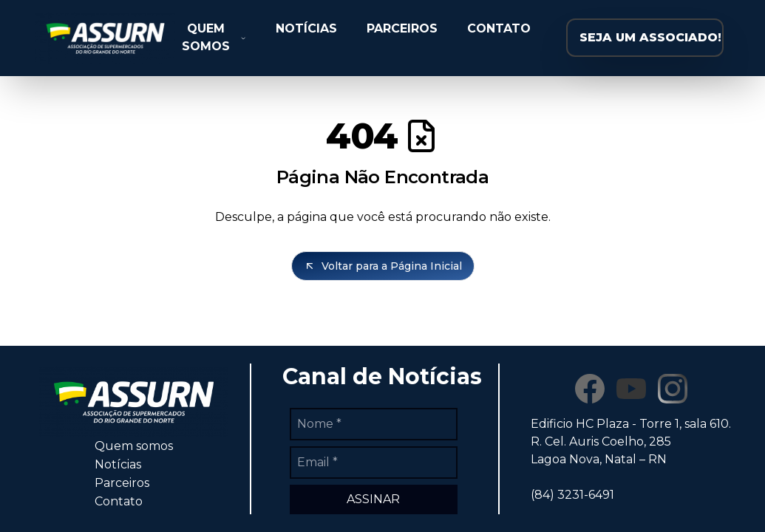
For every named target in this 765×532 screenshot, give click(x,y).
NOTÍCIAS (306, 28)
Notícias (118, 464)
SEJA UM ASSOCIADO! (650, 37)
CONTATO (499, 28)
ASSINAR (373, 499)
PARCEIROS (402, 28)
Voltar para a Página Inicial (383, 266)
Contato (119, 501)
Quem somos (134, 446)
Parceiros (122, 483)
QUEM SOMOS (214, 37)
